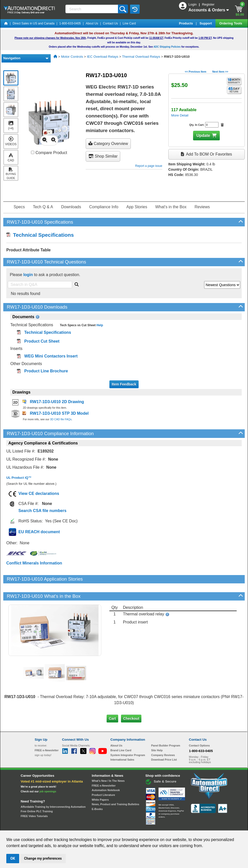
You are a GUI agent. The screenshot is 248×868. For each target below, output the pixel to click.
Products (186, 23)
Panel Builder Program (166, 728)
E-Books (97, 792)
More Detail (180, 115)
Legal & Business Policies (153, 826)
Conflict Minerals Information (34, 563)
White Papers (100, 782)
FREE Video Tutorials (34, 799)
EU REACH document (39, 532)
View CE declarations (39, 493)
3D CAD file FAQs (61, 419)
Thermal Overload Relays (141, 57)
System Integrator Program (128, 738)
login (28, 275)
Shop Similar (103, 156)
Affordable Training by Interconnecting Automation (53, 789)
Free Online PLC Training (37, 794)
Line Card (129, 23)
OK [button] (13, 858)
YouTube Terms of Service (189, 826)
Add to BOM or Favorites (206, 154)
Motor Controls (72, 57)
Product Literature (103, 778)
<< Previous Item (195, 72)
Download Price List (164, 742)
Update (203, 136)
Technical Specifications (40, 235)
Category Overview (108, 144)
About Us (92, 23)
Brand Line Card (121, 733)
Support (206, 23)
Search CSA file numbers (42, 511)
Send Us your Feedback (70, 826)
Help (99, 325)
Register (208, 4)
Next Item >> (220, 72)
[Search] (92, 9)
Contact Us (110, 23)
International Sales (122, 742)
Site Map (45, 826)
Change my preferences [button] (43, 858)
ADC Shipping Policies (167, 47)
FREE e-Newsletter (104, 768)
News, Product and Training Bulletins (115, 787)
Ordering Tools (231, 23)
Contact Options (199, 728)
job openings (48, 774)
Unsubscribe (97, 826)
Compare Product (49, 153)
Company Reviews (163, 738)
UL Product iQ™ (19, 478)
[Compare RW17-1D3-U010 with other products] (33, 152)
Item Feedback (124, 384)
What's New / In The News (108, 764)
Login (193, 4)
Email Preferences (120, 826)
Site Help (157, 733)
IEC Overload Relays (103, 57)
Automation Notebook (106, 773)
